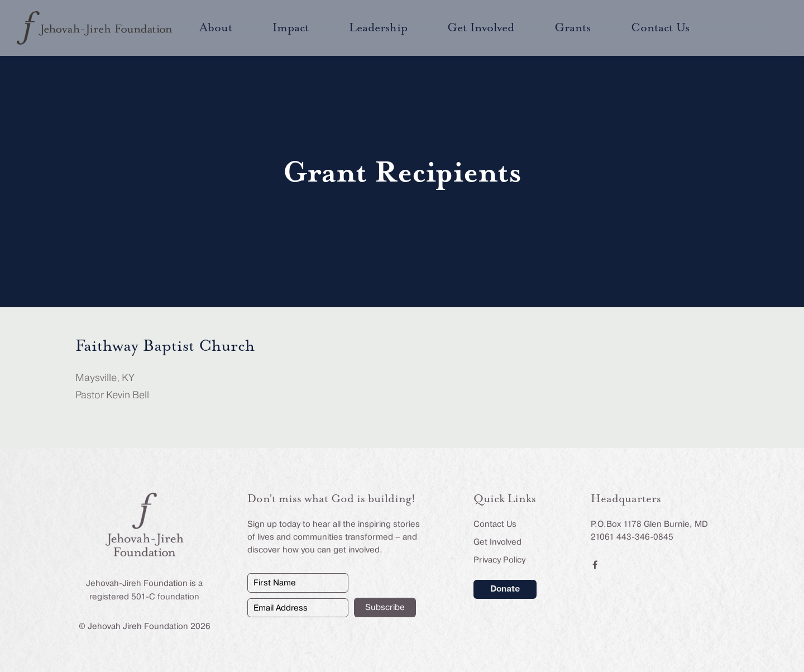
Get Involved (497, 542)
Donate (505, 589)
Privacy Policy (499, 560)
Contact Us (495, 524)
